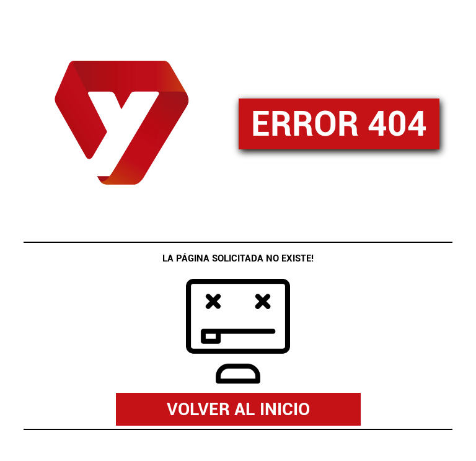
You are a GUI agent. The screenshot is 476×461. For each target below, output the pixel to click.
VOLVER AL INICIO (238, 409)
